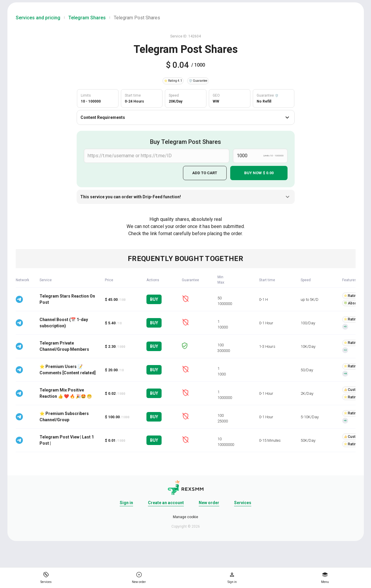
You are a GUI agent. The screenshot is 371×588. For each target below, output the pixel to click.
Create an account (166, 503)
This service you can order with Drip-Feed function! (186, 197)
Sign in (126, 503)
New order (209, 503)
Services (243, 503)
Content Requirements (186, 117)
